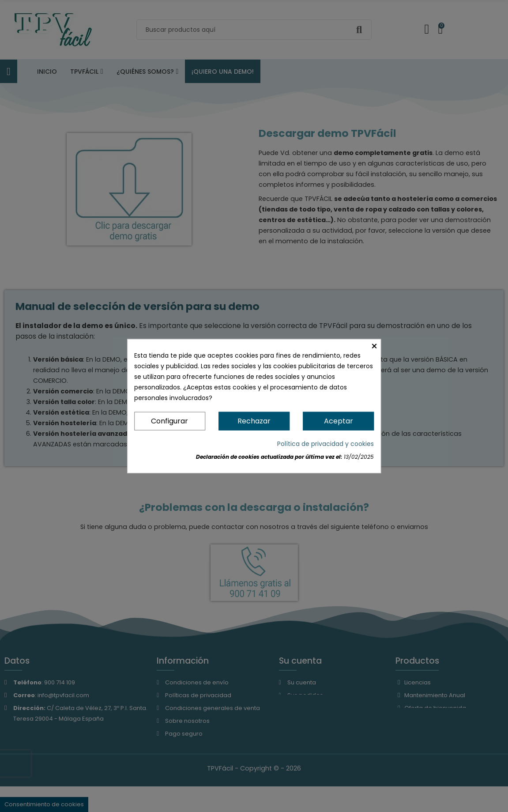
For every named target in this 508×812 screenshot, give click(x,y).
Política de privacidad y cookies (325, 444)
